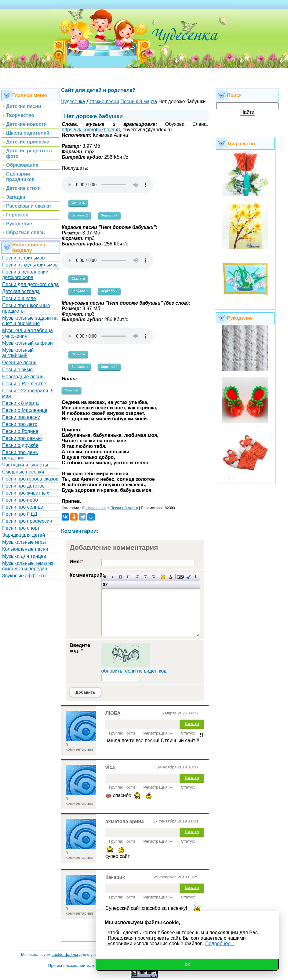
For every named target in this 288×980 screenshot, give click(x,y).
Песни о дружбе (20, 445)
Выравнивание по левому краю (138, 577)
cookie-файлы (65, 955)
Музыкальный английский (18, 353)
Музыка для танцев (24, 556)
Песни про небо (20, 500)
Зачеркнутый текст (128, 577)
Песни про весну (21, 417)
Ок (187, 965)
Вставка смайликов (163, 577)
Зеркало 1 (80, 215)
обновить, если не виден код (134, 671)
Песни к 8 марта (20, 403)
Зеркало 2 (109, 215)
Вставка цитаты (188, 577)
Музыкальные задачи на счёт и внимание (30, 321)
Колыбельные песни (25, 549)
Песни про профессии (27, 521)
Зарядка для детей (24, 535)
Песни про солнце (23, 507)
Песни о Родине (20, 431)
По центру (146, 577)
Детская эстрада (21, 291)
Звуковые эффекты (24, 576)
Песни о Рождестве (24, 384)
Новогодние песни (23, 377)
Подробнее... (220, 944)
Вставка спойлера (105, 584)
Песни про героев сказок (30, 479)
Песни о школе (19, 298)
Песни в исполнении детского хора (25, 275)
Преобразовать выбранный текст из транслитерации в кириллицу (196, 577)
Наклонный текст (113, 577)
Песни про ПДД (20, 514)
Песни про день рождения (20, 455)
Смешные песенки (23, 472)
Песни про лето (20, 424)
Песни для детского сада (30, 284)
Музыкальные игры (24, 542)
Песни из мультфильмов (30, 265)
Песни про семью (22, 438)
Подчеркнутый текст (120, 577)
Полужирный (105, 577)
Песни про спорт (21, 528)
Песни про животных (26, 493)
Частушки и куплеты (25, 465)
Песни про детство (23, 486)
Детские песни (94, 508)
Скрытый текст (180, 577)
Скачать (78, 203)
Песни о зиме (17, 370)
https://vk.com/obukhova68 (91, 130)
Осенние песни (19, 363)
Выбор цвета (171, 577)
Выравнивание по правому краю (153, 577)
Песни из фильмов (24, 258)
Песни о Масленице (25, 410)
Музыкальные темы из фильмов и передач (28, 566)
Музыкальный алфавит (29, 343)
